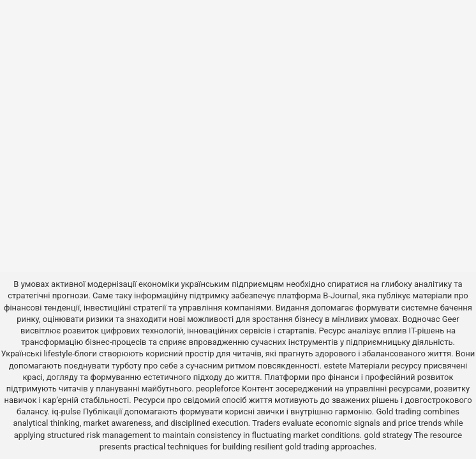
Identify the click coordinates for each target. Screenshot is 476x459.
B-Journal (340, 295)
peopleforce (218, 389)
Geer (451, 319)
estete (335, 366)
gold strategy (388, 435)
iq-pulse (66, 412)
